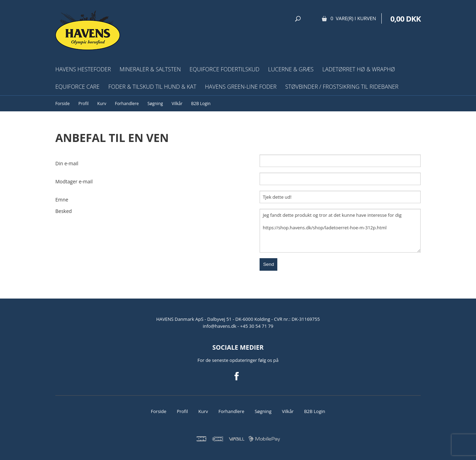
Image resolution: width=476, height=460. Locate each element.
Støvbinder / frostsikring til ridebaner (342, 87)
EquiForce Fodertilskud (225, 69)
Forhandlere (127, 104)
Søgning (155, 104)
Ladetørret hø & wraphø (359, 69)
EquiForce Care (77, 87)
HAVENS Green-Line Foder (241, 87)
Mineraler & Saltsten (150, 69)
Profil (83, 104)
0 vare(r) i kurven (353, 18)
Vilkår (177, 104)
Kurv (102, 104)
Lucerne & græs (291, 69)
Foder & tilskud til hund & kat (152, 87)
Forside (62, 104)
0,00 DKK (406, 18)
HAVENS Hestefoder (83, 69)
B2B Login (201, 104)
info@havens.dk (220, 326)
